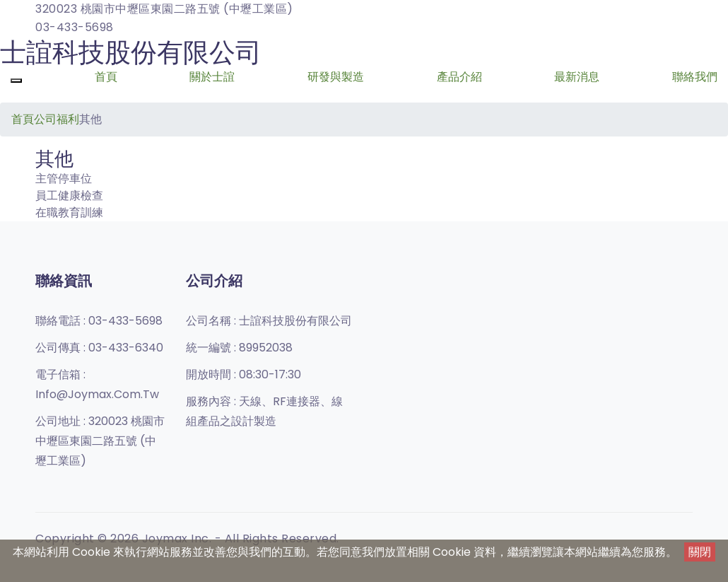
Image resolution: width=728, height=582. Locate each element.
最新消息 (577, 77)
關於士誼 (212, 77)
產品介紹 (459, 77)
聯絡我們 (695, 77)
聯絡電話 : (99, 321)
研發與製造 (336, 77)
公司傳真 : (99, 348)
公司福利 (57, 119)
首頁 (106, 77)
